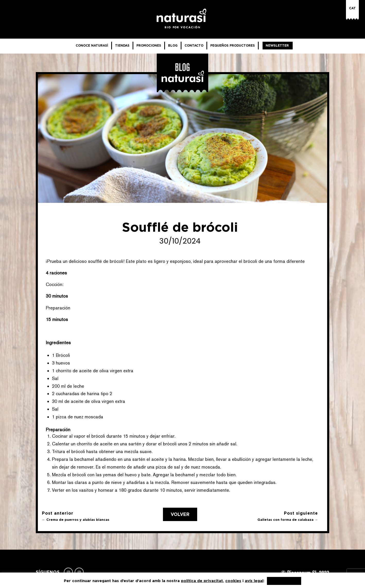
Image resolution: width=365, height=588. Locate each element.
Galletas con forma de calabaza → (288, 520)
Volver (180, 514)
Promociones (149, 45)
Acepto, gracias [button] (284, 581)
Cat (352, 8)
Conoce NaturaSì (92, 45)
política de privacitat (202, 581)
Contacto (194, 45)
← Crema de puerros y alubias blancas (76, 520)
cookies (233, 581)
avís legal (254, 581)
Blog (173, 45)
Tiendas (122, 45)
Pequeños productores (233, 45)
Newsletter (277, 45)
